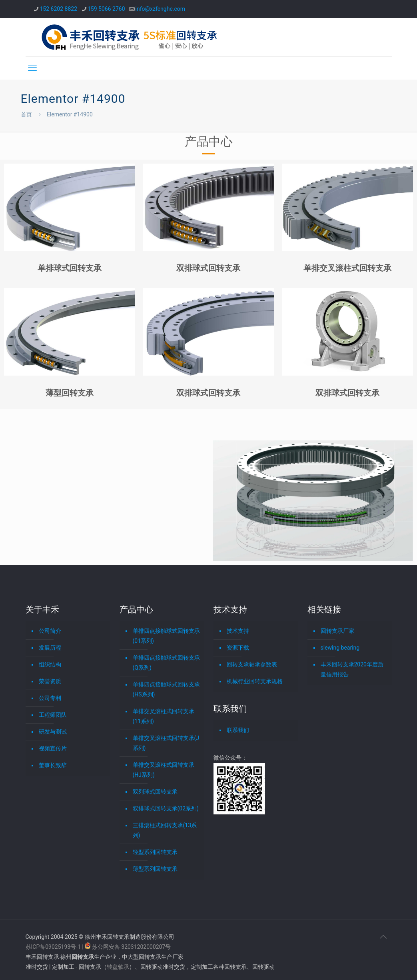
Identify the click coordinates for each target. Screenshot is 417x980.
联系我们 (238, 730)
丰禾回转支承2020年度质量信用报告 (352, 669)
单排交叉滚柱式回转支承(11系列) (164, 716)
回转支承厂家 (337, 631)
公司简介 (50, 631)
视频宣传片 (53, 748)
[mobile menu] (32, 68)
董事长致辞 (53, 765)
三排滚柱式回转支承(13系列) (165, 830)
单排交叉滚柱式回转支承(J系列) (166, 743)
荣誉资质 (50, 681)
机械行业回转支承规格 (255, 681)
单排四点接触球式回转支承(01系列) (166, 636)
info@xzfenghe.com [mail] (161, 9)
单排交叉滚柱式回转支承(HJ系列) (164, 770)
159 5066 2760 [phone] (106, 9)
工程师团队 (53, 715)
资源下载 (238, 648)
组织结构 (50, 664)
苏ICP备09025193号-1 (54, 947)
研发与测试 (53, 732)
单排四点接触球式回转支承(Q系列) (166, 663)
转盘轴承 (118, 967)
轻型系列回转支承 (155, 852)
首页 (26, 114)
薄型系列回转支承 (155, 869)
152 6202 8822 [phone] (59, 9)
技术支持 (238, 631)
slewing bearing (340, 648)
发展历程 (50, 648)
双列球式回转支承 (155, 792)
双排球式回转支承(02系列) (166, 808)
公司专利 (50, 698)
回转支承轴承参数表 (252, 664)
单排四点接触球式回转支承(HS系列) (166, 689)
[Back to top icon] (383, 937)
